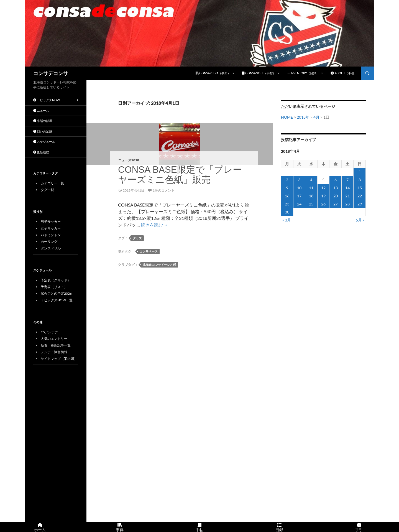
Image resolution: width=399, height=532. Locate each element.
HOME (287, 117)
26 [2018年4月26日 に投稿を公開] (323, 204)
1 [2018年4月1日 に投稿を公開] (360, 172)
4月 (316, 117)
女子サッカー (51, 228)
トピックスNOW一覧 (57, 300)
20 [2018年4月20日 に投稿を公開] (336, 196)
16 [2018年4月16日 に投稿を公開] (287, 196)
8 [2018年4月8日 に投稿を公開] (360, 180)
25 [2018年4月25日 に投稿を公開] (311, 204)
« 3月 (287, 220)
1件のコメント (164, 190)
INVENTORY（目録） (303, 73)
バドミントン (51, 235)
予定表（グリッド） (56, 280)
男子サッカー (51, 222)
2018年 (303, 117)
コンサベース (149, 251)
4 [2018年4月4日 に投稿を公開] (311, 180)
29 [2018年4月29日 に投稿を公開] (360, 204)
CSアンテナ (49, 332)
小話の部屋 (43, 121)
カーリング (49, 242)
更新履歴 (41, 152)
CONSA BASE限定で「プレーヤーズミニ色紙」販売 (180, 175)
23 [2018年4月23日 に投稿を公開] (287, 204)
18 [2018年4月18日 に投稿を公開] (311, 196)
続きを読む (154, 225)
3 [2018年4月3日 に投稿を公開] (299, 180)
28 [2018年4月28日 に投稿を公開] (347, 204)
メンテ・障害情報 (54, 352)
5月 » (360, 220)
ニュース (41, 110)
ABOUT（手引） (344, 73)
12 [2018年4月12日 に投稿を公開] (323, 188)
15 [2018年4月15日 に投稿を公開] (360, 188)
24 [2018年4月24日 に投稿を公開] (299, 204)
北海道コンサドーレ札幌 (159, 265)
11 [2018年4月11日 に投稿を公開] (311, 188)
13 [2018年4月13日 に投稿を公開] (336, 188)
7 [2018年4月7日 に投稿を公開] (347, 180)
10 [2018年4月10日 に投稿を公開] (299, 188)
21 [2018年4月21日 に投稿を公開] (347, 196)
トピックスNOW (47, 100)
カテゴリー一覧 (52, 183)
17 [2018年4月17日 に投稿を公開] (299, 196)
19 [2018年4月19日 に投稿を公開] (323, 196)
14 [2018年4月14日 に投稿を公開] (347, 188)
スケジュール (44, 142)
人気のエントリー (54, 339)
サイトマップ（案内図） (59, 359)
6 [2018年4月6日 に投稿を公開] (336, 180)
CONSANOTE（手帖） (259, 73)
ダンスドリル (51, 248)
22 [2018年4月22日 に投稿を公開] (360, 196)
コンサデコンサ (51, 73)
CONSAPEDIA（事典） (213, 73)
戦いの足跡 (43, 131)
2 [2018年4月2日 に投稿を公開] (287, 180)
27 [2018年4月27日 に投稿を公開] (336, 204)
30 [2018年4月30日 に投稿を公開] (287, 212)
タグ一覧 (47, 190)
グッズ (137, 238)
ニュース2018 (129, 160)
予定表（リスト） (54, 287)
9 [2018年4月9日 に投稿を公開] (287, 188)
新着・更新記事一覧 (56, 345)
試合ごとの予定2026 (56, 293)
